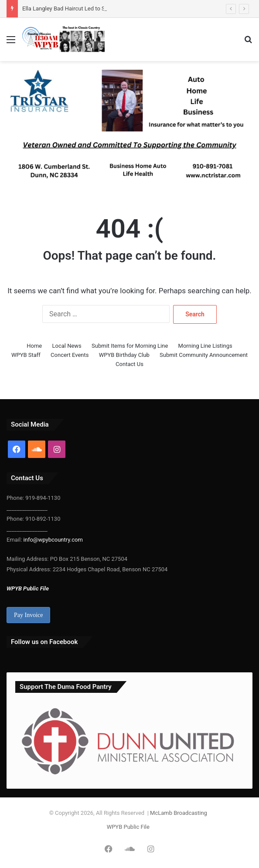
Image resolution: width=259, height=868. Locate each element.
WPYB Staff (26, 355)
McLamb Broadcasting (179, 813)
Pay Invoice (28, 615)
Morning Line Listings (205, 346)
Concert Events (70, 355)
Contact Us (129, 364)
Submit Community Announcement (204, 355)
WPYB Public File (28, 588)
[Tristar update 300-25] (129, 129)
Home (34, 346)
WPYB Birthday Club (124, 355)
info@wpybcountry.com (52, 540)
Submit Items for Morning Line (130, 346)
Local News (67, 346)
